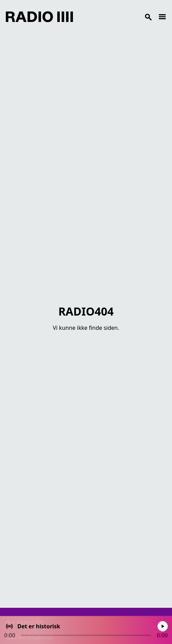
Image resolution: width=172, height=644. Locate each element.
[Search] (116, 17)
